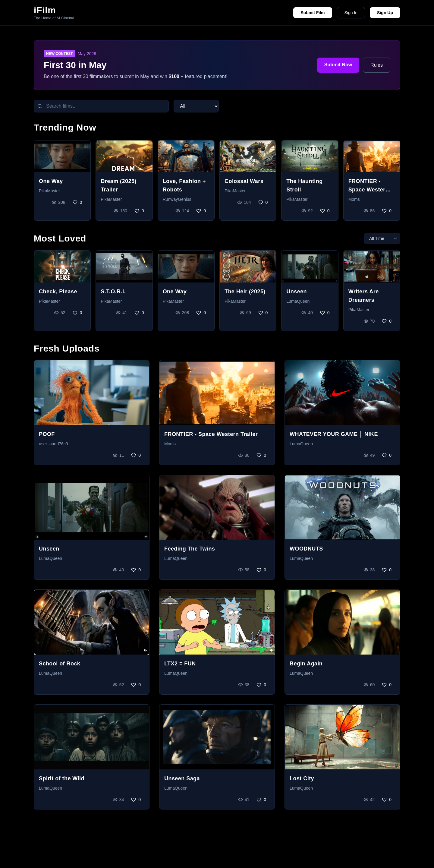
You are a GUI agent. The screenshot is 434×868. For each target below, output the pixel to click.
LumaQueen (298, 301)
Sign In (351, 13)
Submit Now (338, 65)
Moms (354, 199)
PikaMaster (49, 191)
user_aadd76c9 (53, 444)
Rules (377, 65)
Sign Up (385, 13)
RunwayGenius (177, 199)
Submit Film (313, 13)
